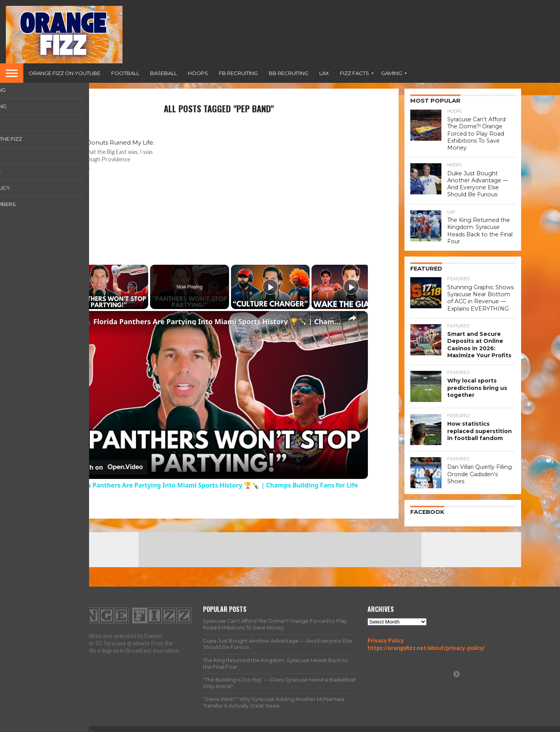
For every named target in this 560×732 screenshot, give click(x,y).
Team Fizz (430, 726)
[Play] (270, 287)
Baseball (164, 73)
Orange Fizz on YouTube (65, 73)
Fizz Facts (354, 73)
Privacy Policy (386, 633)
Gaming (392, 73)
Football (125, 73)
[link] (82, 323)
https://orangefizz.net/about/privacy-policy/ (426, 640)
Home (366, 726)
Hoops (198, 73)
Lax (324, 73)
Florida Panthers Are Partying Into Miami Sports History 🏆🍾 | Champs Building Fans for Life (217, 321)
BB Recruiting (289, 73)
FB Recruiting (238, 73)
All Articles (395, 726)
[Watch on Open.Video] (108, 467)
